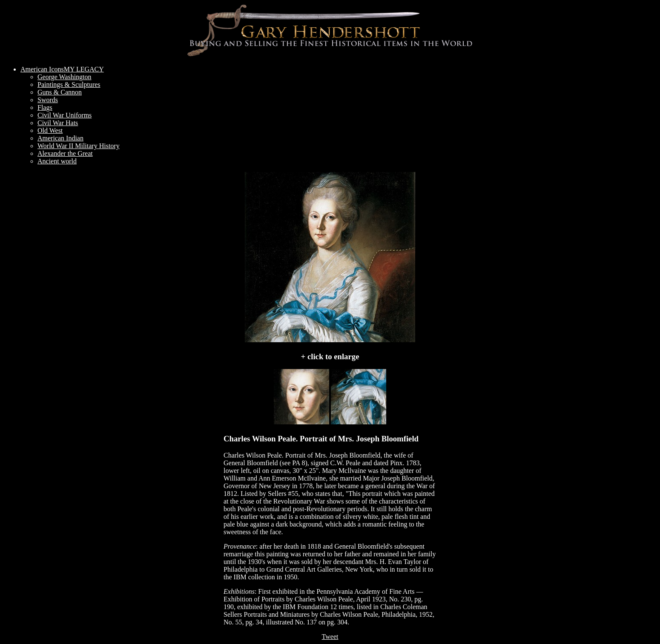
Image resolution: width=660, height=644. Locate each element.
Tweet (330, 637)
